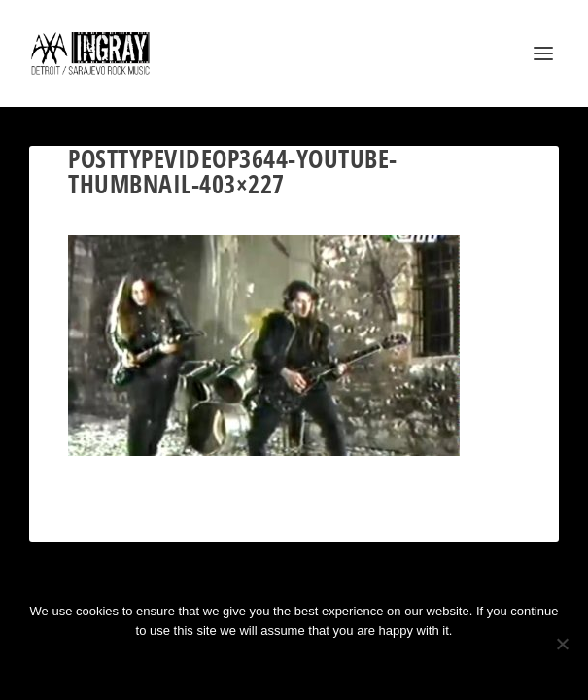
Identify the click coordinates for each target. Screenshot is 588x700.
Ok (225, 664)
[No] (562, 644)
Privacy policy (320, 664)
